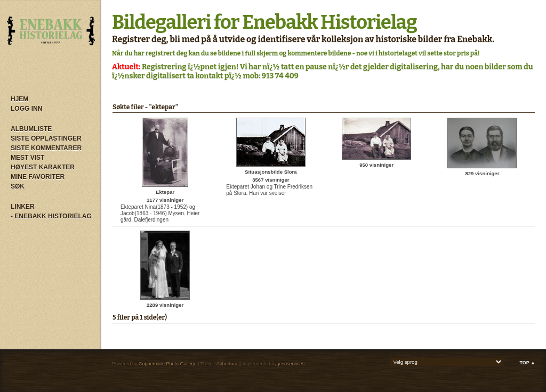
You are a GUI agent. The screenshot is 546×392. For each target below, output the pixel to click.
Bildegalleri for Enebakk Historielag (264, 22)
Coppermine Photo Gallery (167, 364)
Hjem (19, 99)
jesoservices (291, 364)
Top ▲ (527, 363)
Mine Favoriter (38, 177)
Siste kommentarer (46, 148)
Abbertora (227, 364)
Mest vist (27, 158)
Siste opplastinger (46, 138)
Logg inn (26, 109)
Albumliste (31, 129)
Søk (18, 186)
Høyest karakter (43, 167)
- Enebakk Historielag (51, 216)
